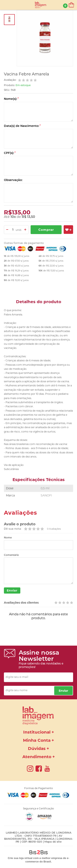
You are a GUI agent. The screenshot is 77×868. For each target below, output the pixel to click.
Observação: (13, 180)
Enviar (12, 590)
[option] (9, 20)
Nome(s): (11, 99)
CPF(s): (10, 153)
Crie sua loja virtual (20, 858)
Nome (8, 538)
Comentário (11, 555)
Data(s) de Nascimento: (22, 126)
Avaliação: (10, 80)
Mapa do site (53, 842)
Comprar (46, 230)
